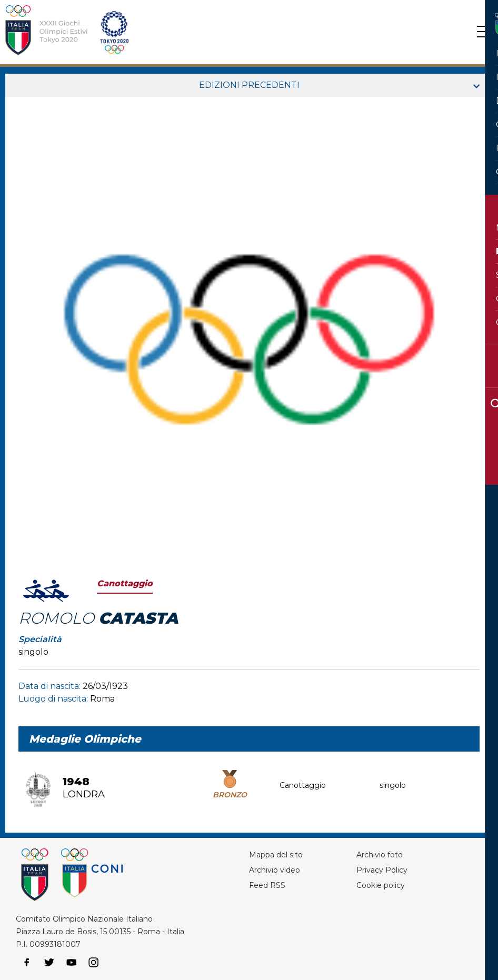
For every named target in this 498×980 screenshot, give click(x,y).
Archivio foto (380, 855)
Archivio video (275, 870)
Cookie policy (381, 885)
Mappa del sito (276, 855)
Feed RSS (267, 885)
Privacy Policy (382, 870)
